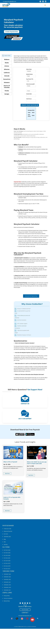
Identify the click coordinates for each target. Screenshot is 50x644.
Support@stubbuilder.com (10, 1)
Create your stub (7, 529)
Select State (29, 69)
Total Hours (29, 99)
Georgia (7, 94)
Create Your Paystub (30, 105)
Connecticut (7, 79)
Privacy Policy (7, 596)
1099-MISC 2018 (7, 587)
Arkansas (7, 69)
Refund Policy (7, 601)
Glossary (6, 545)
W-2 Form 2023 (7, 553)
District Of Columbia (7, 87)
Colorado (7, 76)
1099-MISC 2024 (7, 574)
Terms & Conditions (8, 598)
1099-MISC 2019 (7, 585)
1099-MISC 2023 (7, 577)
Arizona (7, 66)
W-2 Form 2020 (7, 561)
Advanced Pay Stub (8, 531)
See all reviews (25, 610)
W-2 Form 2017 (7, 569)
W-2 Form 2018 (7, 566)
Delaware (7, 82)
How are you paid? (30, 84)
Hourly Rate (29, 94)
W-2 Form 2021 (7, 558)
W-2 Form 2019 (7, 563)
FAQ (5, 542)
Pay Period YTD (30, 79)
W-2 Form (6, 534)
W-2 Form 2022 (7, 555)
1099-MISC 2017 (7, 590)
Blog (5, 539)
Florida (7, 91)
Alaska (7, 63)
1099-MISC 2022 (7, 537)
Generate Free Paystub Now (31, 296)
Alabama (7, 59)
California (7, 73)
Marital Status (29, 74)
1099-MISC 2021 (7, 582)
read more (7, 473)
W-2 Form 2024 (7, 550)
